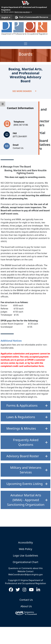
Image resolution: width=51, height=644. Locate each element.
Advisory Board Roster (23, 456)
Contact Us (18, 148)
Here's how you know (22, 12)
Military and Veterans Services (26, 470)
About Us (26, 606)
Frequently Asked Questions (26, 442)
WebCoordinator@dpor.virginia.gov (25, 574)
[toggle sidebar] (3, 104)
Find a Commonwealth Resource (32, 17)
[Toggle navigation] (25, 44)
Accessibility (25, 542)
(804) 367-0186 (21, 125)
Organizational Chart (25, 562)
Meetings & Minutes (21, 428)
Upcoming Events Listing (25, 484)
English (6, 17)
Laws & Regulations (21, 417)
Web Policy (25, 549)
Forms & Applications (22, 405)
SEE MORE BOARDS (24, 91)
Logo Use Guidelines (25, 556)
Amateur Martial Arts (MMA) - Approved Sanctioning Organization (26, 500)
